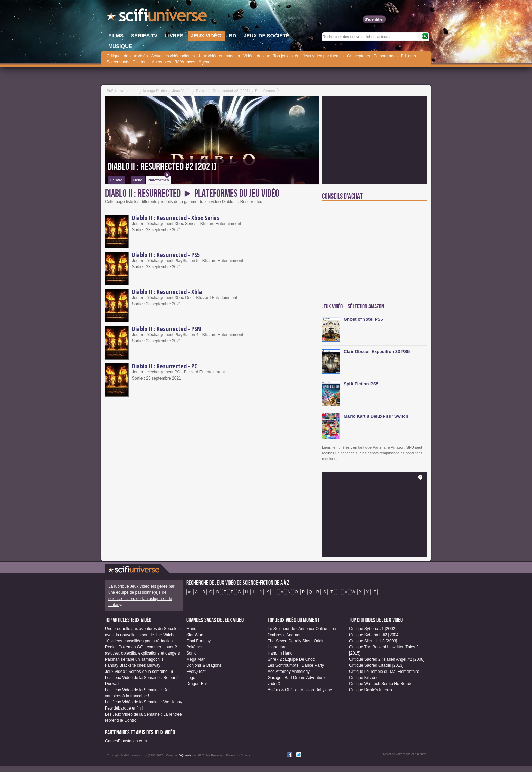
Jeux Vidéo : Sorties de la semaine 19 (139, 672)
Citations (141, 62)
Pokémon (195, 647)
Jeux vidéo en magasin (219, 56)
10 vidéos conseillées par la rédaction (139, 641)
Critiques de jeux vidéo (127, 56)
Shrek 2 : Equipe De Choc (291, 659)
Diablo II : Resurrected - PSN (166, 329)
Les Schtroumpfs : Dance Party (296, 665)
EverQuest (196, 672)
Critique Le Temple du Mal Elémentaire (384, 672)
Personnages (386, 56)
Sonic (191, 653)
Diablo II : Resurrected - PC (165, 366)
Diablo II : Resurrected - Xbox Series (176, 218)
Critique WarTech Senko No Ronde (381, 684)
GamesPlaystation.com (126, 741)
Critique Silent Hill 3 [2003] (373, 641)
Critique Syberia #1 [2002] (373, 629)
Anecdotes (161, 62)
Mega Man (196, 659)
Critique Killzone (364, 678)
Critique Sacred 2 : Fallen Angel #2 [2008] (387, 659)
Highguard (277, 647)
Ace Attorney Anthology (289, 672)
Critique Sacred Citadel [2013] (376, 665)
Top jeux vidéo (286, 56)
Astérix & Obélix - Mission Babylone (300, 690)
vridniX (274, 684)
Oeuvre (116, 180)
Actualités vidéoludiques (173, 56)
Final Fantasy (198, 641)
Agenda (205, 62)
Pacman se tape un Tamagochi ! (134, 659)
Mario (191, 629)
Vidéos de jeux (257, 56)
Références (185, 62)
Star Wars (195, 635)
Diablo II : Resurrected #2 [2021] (162, 167)
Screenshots (118, 62)
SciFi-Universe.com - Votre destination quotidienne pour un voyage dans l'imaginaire (157, 17)
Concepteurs (359, 56)
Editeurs (408, 56)
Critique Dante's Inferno (370, 690)
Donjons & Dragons (204, 665)
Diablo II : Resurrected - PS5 (166, 255)
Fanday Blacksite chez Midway (133, 665)
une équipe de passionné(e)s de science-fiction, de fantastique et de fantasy (140, 599)
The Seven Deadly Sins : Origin (296, 641)
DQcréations (187, 755)
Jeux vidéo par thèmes (323, 56)
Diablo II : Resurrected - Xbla (167, 292)
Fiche (138, 180)
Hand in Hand (280, 653)
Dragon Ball (197, 684)
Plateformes (159, 179)
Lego (191, 678)
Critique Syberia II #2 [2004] (374, 635)
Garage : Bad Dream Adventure (296, 678)
